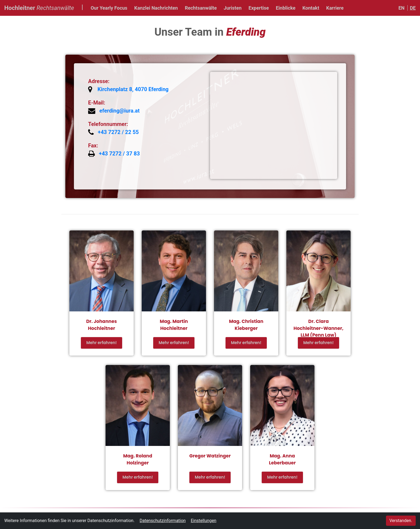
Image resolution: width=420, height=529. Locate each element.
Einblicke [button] (286, 8)
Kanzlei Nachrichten (156, 8)
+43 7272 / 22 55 (118, 132)
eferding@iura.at (119, 111)
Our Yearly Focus (109, 8)
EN (401, 8)
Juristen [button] (233, 8)
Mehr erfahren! (101, 343)
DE (413, 8)
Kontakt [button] (311, 8)
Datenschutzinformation (163, 521)
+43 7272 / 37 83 (119, 154)
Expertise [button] (259, 8)
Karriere (335, 8)
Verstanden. (401, 521)
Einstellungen (204, 521)
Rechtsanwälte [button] (201, 8)
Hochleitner (39, 7)
